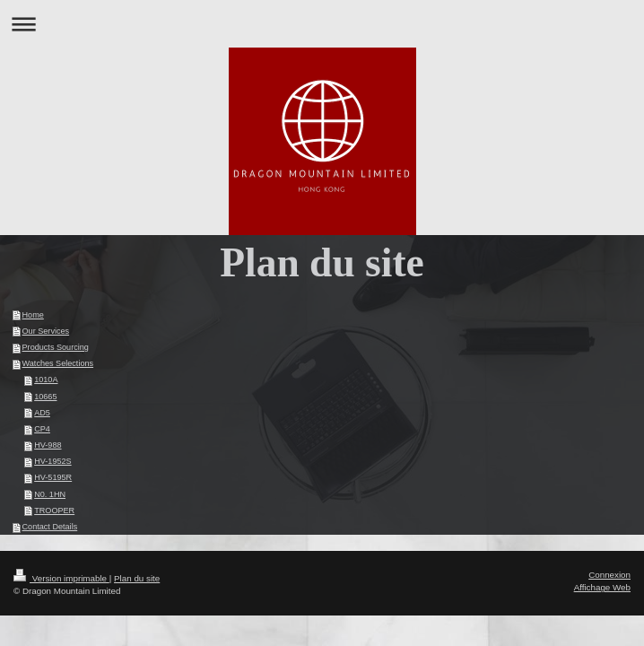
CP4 (42, 429)
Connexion (609, 575)
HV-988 (48, 445)
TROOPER (54, 511)
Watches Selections (58, 363)
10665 (45, 397)
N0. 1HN (50, 494)
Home (33, 315)
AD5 (42, 413)
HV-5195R (53, 477)
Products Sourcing (56, 347)
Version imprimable (61, 578)
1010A (46, 380)
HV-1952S (52, 461)
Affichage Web (602, 587)
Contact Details (50, 527)
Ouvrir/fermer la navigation (322, 24)
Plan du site (137, 578)
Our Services (46, 331)
